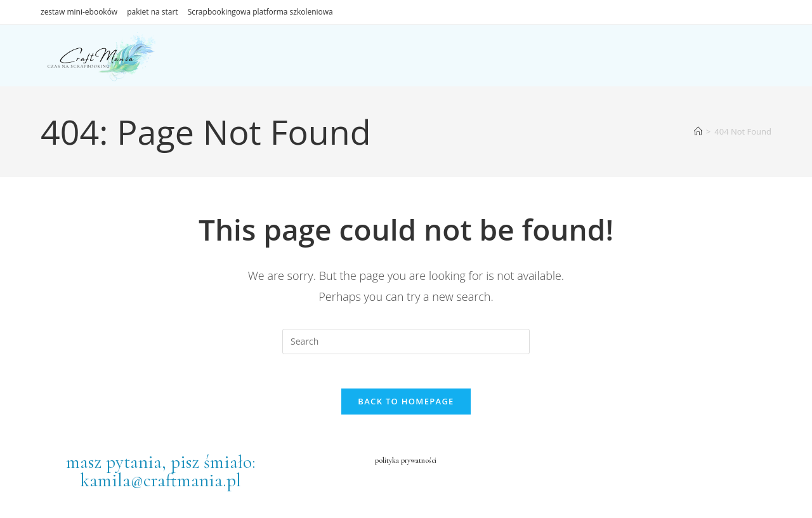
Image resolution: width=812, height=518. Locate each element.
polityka (379, 463)
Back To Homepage (406, 405)
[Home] (698, 131)
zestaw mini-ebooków (79, 12)
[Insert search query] (406, 342)
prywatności (423, 463)
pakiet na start (152, 12)
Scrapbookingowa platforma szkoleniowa (260, 12)
